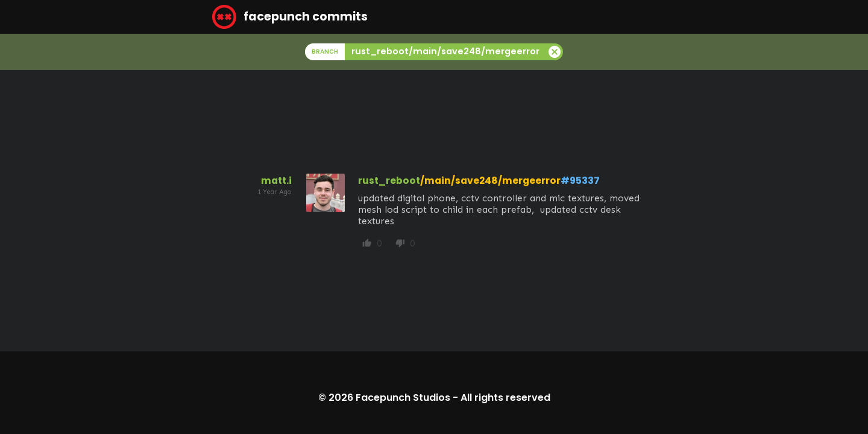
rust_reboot (389, 181)
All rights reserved (505, 398)
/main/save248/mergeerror (490, 181)
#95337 (580, 181)
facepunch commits (290, 17)
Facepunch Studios (403, 398)
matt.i (276, 181)
